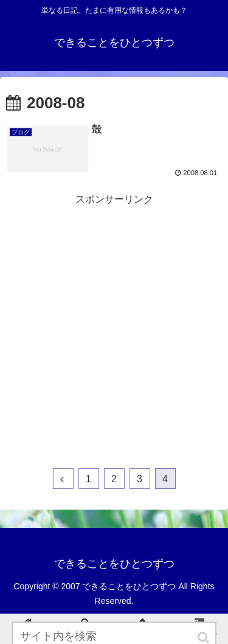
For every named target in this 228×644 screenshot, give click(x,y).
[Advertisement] (114, 322)
